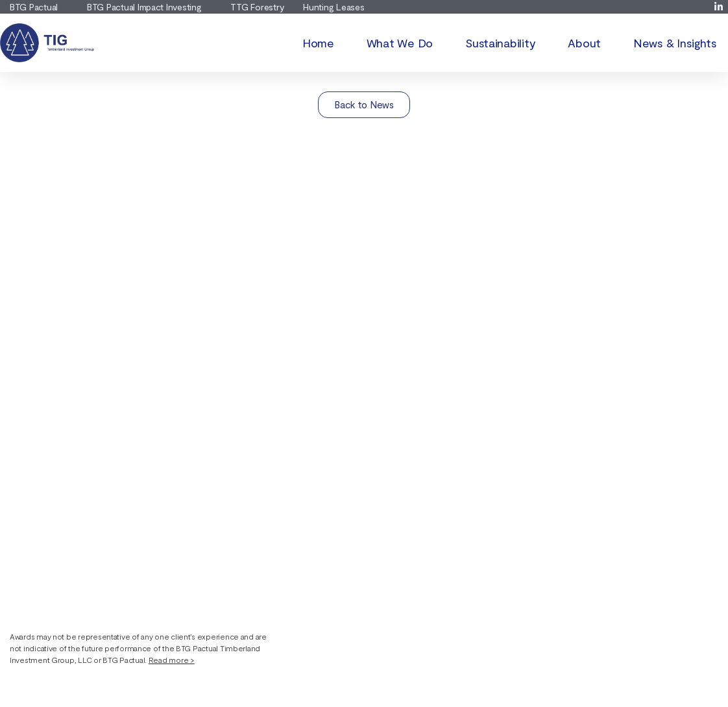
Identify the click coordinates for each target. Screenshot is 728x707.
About (584, 43)
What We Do (400, 43)
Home (318, 43)
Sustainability (500, 43)
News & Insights (675, 43)
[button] (142, 647)
